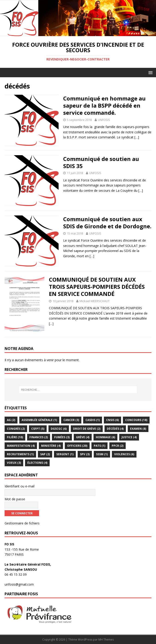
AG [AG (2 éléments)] (11, 420)
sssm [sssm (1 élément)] (102, 454)
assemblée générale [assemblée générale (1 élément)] (39, 420)
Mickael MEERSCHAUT (95, 301)
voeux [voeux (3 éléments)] (14, 463)
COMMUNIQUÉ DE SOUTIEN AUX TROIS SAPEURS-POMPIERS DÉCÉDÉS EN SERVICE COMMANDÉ (97, 287)
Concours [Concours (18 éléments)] (136, 420)
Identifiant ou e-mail (20, 486)
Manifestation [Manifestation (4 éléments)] (21, 446)
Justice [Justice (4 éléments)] (129, 437)
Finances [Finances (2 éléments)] (39, 437)
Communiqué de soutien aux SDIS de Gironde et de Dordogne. (107, 223)
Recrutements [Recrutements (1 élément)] (20, 454)
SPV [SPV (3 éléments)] (85, 454)
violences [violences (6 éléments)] (124, 454)
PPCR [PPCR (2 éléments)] (118, 446)
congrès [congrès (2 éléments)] (16, 429)
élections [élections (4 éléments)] (37, 463)
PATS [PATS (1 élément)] (99, 446)
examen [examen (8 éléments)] (138, 429)
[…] (137, 137)
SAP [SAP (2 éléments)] (45, 454)
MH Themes (106, 640)
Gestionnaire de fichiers (22, 523)
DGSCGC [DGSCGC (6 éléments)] (59, 429)
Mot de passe (15, 499)
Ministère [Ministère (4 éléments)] (51, 446)
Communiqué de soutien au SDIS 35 (101, 162)
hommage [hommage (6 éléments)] (105, 437)
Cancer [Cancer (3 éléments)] (71, 420)
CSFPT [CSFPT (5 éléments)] (38, 429)
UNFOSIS (104, 120)
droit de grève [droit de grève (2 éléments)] (87, 429)
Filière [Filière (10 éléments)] (15, 437)
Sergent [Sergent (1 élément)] (65, 454)
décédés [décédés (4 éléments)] (115, 429)
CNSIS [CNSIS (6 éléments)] (112, 420)
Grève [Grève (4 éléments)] (83, 437)
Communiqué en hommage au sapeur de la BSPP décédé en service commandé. (104, 105)
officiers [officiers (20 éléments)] (77, 446)
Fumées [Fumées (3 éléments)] (62, 437)
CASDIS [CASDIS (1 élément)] (93, 420)
